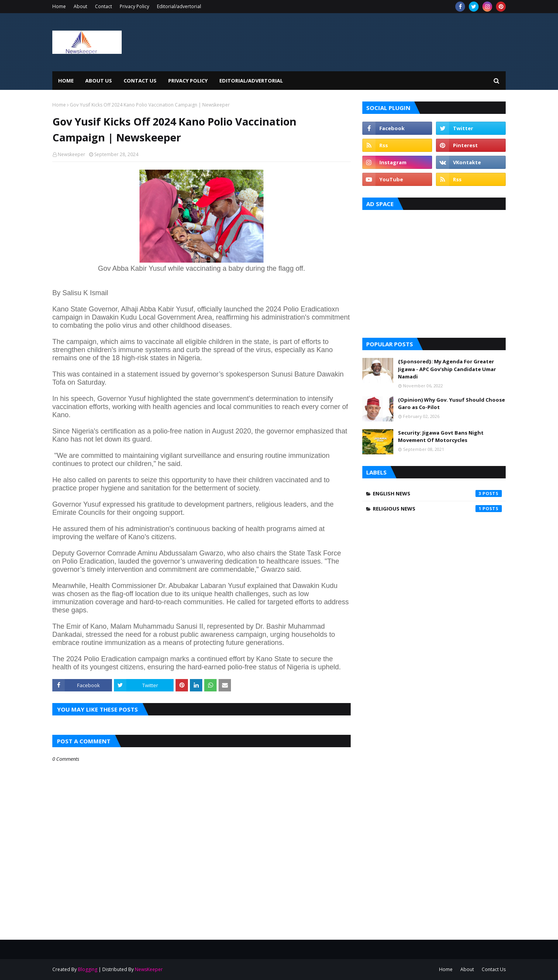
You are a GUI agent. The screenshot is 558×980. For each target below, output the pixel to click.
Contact (103, 6)
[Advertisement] (434, 272)
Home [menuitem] (66, 81)
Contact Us (494, 969)
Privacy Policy (134, 6)
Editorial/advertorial (179, 6)
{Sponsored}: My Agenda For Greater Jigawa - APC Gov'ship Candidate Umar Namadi (447, 369)
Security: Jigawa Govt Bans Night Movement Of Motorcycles (441, 437)
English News (437, 493)
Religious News (437, 509)
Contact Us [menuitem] (140, 81)
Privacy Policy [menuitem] (188, 81)
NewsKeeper (149, 969)
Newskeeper (71, 154)
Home (59, 6)
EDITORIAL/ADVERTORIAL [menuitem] (251, 81)
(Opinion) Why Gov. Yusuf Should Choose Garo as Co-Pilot (451, 404)
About (80, 6)
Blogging (88, 969)
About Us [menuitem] (99, 81)
